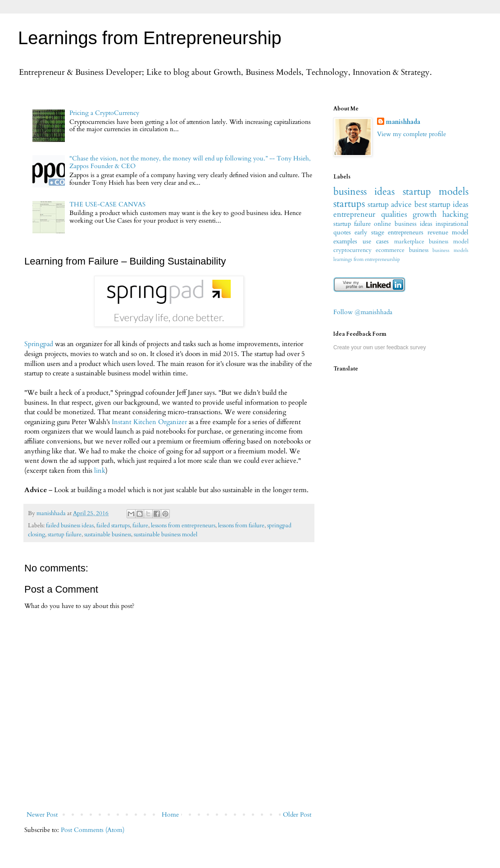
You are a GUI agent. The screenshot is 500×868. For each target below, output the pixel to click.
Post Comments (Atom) (93, 830)
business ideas (364, 192)
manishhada (403, 122)
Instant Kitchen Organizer (149, 422)
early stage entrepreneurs (389, 232)
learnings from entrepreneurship (367, 259)
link (100, 471)
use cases (376, 241)
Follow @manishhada (363, 312)
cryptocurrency (352, 250)
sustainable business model (166, 535)
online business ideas (403, 224)
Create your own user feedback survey (380, 347)
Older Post (297, 815)
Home (170, 815)
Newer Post (42, 815)
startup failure (65, 535)
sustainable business (108, 535)
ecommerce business (402, 250)
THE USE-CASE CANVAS (107, 204)
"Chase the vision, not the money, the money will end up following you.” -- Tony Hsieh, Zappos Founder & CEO (190, 162)
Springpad (39, 344)
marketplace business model (431, 242)
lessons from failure (241, 526)
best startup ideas (441, 204)
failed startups (113, 526)
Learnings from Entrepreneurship (150, 38)
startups (349, 204)
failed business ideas (70, 526)
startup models (436, 192)
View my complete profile (411, 134)
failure (140, 526)
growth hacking (441, 214)
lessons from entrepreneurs (183, 526)
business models (450, 250)
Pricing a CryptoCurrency (104, 113)
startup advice (390, 204)
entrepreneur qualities (370, 214)
